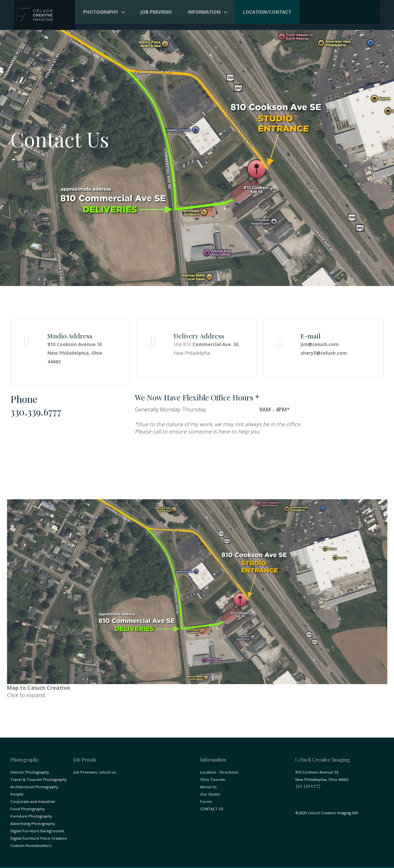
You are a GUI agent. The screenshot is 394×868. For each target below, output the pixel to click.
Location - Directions (219, 772)
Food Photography (28, 809)
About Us (208, 787)
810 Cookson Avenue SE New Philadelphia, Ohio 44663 (75, 353)
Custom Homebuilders (31, 845)
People (17, 794)
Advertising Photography (33, 823)
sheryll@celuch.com (324, 353)
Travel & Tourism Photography (39, 779)
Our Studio (210, 794)
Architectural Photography (34, 787)
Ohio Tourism (213, 779)
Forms (206, 801)
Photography (101, 12)
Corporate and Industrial (33, 801)
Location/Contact (267, 12)
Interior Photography (30, 772)
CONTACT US (212, 809)
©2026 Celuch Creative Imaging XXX (327, 813)
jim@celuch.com (320, 344)
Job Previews (156, 12)
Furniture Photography (31, 816)
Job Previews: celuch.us (95, 772)
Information (204, 12)
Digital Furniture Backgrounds (37, 831)
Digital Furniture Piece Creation (39, 838)
